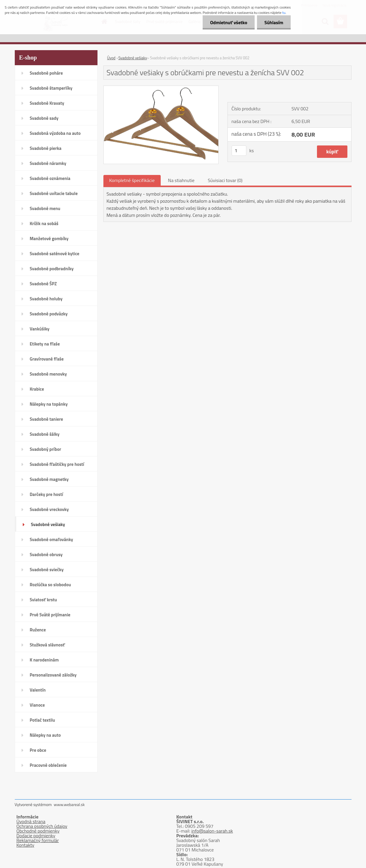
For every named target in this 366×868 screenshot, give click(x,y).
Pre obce (38, 750)
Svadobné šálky (45, 434)
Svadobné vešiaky (48, 524)
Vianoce (37, 705)
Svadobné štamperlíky (51, 88)
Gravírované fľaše (47, 359)
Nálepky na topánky (49, 404)
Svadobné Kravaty (47, 103)
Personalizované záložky (53, 675)
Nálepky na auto (45, 735)
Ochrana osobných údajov (42, 826)
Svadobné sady (44, 118)
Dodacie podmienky (36, 836)
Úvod (111, 58)
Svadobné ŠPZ (43, 284)
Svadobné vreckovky (49, 509)
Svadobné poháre (46, 73)
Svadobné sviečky (47, 570)
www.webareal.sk (69, 804)
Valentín (38, 690)
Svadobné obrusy (46, 555)
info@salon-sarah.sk (212, 831)
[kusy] (239, 151)
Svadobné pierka (46, 148)
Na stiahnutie (181, 180)
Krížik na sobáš (44, 223)
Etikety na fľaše (45, 344)
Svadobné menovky (48, 374)
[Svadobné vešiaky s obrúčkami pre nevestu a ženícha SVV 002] (161, 88)
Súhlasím (274, 22)
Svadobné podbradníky (52, 269)
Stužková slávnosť (47, 645)
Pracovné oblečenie (48, 765)
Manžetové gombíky (49, 239)
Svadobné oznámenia (50, 178)
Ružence (38, 630)
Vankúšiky (40, 329)
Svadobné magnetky (49, 479)
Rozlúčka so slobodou (51, 585)
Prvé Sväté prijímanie (50, 615)
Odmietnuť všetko (229, 22)
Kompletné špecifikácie (132, 180)
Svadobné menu (45, 208)
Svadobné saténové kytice (55, 254)
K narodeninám (44, 660)
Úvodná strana (31, 821)
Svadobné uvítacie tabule (54, 193)
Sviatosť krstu (43, 600)
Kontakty (26, 845)
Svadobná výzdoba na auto (55, 133)
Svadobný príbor (45, 449)
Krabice (37, 389)
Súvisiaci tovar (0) (225, 180)
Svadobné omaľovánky (52, 539)
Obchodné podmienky (38, 831)
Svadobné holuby (46, 299)
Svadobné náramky (48, 163)
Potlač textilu (43, 720)
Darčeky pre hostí (47, 494)
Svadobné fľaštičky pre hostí (57, 464)
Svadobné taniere (47, 419)
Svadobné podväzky (49, 314)
